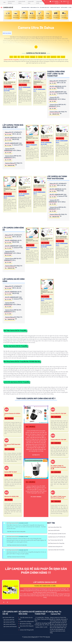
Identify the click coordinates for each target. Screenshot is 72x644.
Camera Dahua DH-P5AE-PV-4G (58, 113)
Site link (48, 637)
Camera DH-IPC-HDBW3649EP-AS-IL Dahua (39, 82)
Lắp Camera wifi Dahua (9, 624)
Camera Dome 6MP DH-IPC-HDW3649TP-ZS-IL (58, 107)
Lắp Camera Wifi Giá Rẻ (44, 7)
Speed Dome (54, 57)
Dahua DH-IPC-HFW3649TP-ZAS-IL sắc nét (58, 82)
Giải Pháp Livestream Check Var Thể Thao (16, 557)
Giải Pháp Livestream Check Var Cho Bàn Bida (17, 545)
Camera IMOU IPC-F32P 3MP (58, 440)
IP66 (19, 57)
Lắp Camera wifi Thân (9, 622)
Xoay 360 (63, 57)
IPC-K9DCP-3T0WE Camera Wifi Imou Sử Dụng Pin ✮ (58, 497)
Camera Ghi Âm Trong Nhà (11, 60)
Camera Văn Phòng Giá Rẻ (26, 630)
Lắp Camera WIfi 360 (8, 620)
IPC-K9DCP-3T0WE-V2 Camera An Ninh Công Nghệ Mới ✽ (58, 467)
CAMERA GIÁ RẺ (7, 7)
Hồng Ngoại (33, 57)
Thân (45, 57)
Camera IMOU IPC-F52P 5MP (58, 413)
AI (37, 57)
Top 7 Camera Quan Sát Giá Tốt (56, 540)
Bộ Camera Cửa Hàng (25, 624)
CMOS (59, 57)
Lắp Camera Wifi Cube (8, 618)
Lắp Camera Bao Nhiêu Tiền (55, 527)
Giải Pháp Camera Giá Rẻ (13, 523)
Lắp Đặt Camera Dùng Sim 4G (55, 546)
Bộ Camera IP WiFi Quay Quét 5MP (12, 445)
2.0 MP (48, 57)
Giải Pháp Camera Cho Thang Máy (56, 543)
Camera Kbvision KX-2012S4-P (13, 414)
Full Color (27, 57)
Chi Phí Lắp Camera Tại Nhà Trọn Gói (57, 534)
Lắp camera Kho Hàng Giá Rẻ (26, 627)
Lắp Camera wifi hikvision (10, 626)
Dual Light (40, 57)
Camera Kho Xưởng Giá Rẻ (26, 621)
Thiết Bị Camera (64, 7)
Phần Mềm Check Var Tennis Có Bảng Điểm (16, 532)
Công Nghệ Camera (25, 7)
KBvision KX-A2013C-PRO (11, 496)
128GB (15, 57)
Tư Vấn (70, 7)
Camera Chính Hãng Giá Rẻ (30, 637)
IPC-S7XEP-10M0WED (36, 497)
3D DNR (22, 57)
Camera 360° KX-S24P (11, 472)
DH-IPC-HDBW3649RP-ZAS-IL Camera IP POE (24, 81)
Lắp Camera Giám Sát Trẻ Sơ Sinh (56, 550)
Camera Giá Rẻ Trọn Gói (55, 7)
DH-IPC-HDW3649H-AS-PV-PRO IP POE (10, 83)
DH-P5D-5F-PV (36, 455)
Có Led (11, 57)
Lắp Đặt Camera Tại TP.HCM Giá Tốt (57, 537)
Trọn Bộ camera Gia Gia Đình (26, 618)
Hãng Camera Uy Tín (34, 7)
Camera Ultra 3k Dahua (36, 53)
